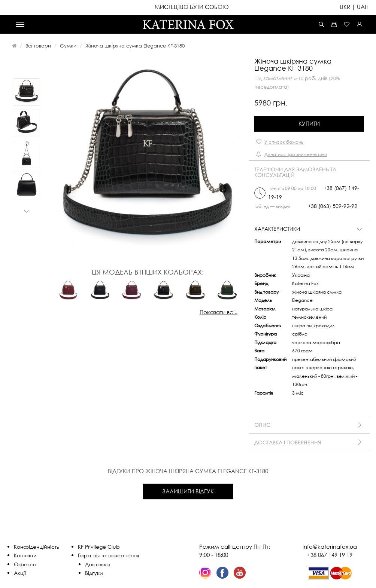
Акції (20, 573)
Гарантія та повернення (108, 555)
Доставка (98, 564)
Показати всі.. (219, 312)
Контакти (25, 555)
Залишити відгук (188, 491)
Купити (309, 123)
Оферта (25, 564)
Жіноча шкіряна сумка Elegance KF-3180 (135, 46)
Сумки (68, 46)
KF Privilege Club (99, 547)
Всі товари (38, 46)
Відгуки (94, 573)
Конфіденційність (37, 547)
